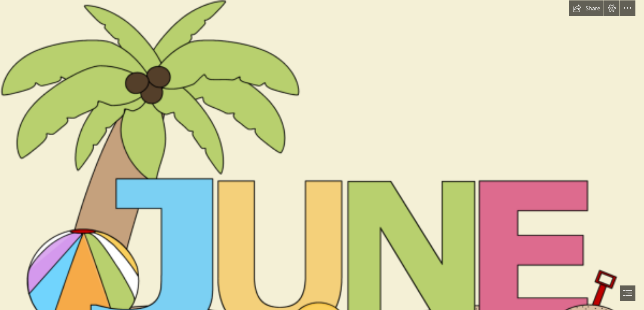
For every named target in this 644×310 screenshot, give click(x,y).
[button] (586, 8)
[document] (322, 155)
